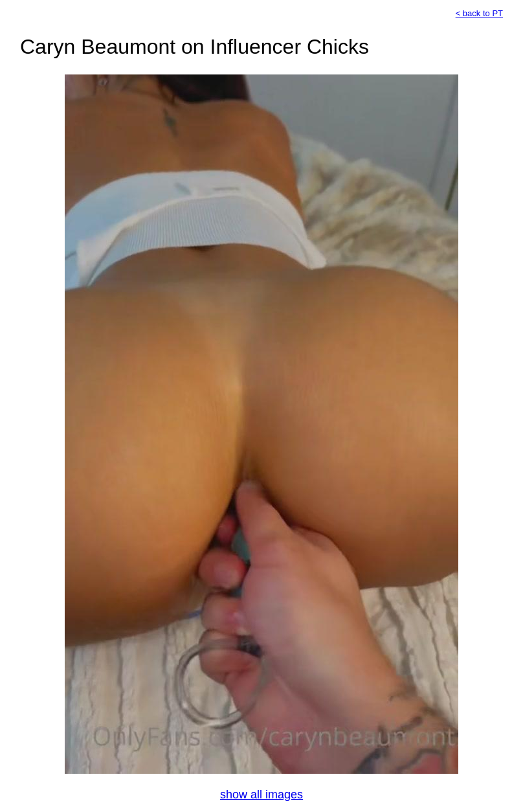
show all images (261, 795)
